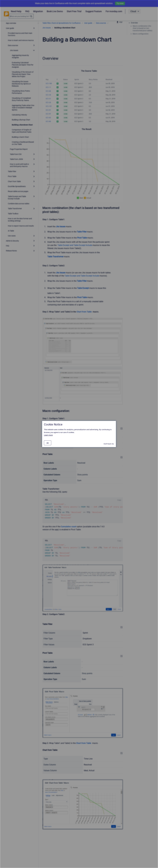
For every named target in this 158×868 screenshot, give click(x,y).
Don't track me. (109, 444)
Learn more (48, 435)
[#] (48, 443)
